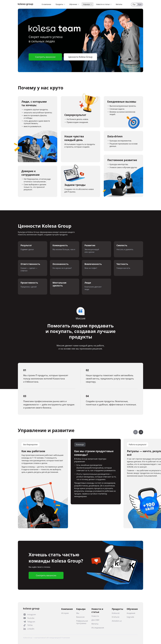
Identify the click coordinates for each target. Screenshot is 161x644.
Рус (134, 4)
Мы (78, 613)
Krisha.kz (116, 617)
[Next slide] (141, 432)
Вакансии (80, 617)
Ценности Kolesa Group (80, 57)
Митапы (95, 624)
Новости (95, 616)
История (65, 613)
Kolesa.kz (116, 613)
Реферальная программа (82, 622)
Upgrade (130, 617)
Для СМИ (95, 620)
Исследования (98, 628)
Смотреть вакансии (45, 57)
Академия (131, 613)
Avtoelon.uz (117, 621)
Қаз (140, 4)
